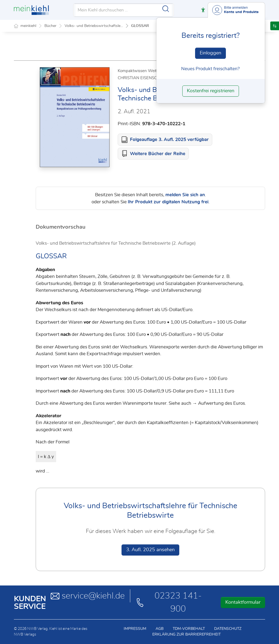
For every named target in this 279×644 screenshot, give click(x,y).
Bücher (50, 26)
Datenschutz (228, 629)
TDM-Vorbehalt (189, 629)
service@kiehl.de (88, 596)
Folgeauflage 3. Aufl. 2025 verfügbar (169, 139)
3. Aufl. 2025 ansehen (150, 550)
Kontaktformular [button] (243, 602)
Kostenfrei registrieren (211, 91)
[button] (203, 10)
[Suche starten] (166, 9)
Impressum (135, 629)
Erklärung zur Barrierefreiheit (186, 634)
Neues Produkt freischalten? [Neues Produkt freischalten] (210, 69)
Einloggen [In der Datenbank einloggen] (210, 53)
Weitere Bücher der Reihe (158, 154)
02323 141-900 (169, 602)
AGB (160, 629)
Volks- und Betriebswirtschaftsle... (94, 26)
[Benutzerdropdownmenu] (236, 10)
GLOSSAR (140, 26)
